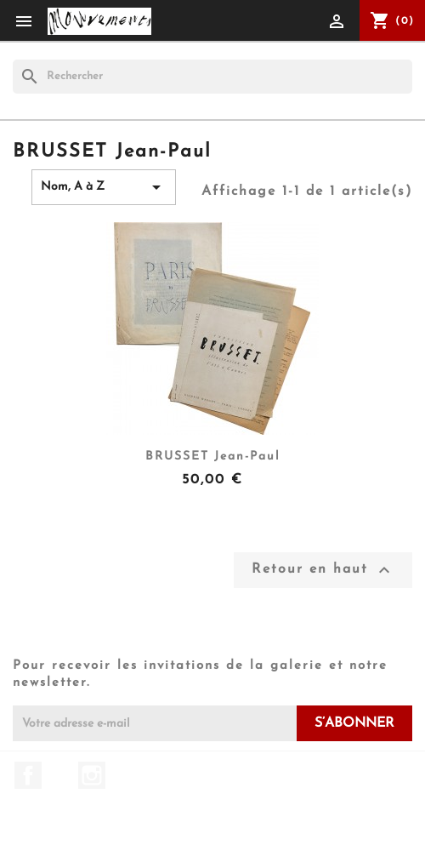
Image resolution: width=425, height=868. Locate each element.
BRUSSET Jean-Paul (213, 457)
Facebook (28, 775)
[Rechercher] (212, 77)
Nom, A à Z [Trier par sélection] (104, 187)
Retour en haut (323, 570)
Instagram (92, 775)
